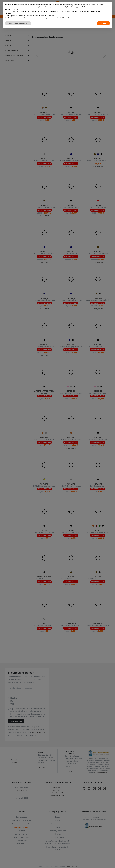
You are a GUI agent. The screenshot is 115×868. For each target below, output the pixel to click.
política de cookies (12, 9)
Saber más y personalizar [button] (18, 23)
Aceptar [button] (103, 23)
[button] (109, 5)
